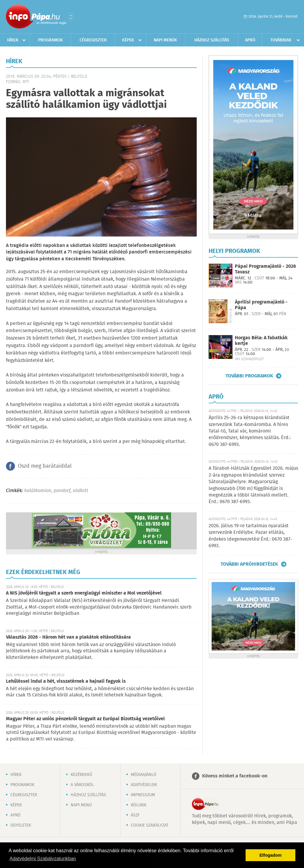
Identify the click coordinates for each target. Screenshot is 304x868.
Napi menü (81, 805)
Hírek (13, 40)
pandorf (62, 491)
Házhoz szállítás (212, 40)
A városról (82, 785)
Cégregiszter (93, 40)
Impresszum (143, 795)
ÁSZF (135, 815)
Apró (250, 40)
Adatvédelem (144, 785)
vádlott (80, 491)
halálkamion (38, 491)
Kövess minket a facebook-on (235, 776)
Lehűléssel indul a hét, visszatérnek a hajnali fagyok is (66, 681)
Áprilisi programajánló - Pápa (261, 305)
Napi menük (165, 40)
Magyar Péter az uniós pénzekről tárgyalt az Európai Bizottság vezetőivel (85, 719)
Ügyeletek (21, 825)
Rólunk (139, 805)
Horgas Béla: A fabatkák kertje (261, 341)
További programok (249, 376)
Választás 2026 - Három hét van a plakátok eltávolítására (68, 637)
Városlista (71, 17)
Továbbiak (281, 40)
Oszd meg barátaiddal (45, 466)
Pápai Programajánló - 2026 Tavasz (265, 269)
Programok (51, 40)
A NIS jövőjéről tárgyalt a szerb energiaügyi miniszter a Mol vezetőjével (84, 593)
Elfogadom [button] (271, 855)
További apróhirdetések (249, 564)
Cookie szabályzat (150, 825)
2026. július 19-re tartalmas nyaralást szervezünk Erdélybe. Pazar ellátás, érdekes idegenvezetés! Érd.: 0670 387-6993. (250, 536)
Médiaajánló (144, 775)
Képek (128, 40)
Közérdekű (81, 775)
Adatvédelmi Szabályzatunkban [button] (43, 859)
